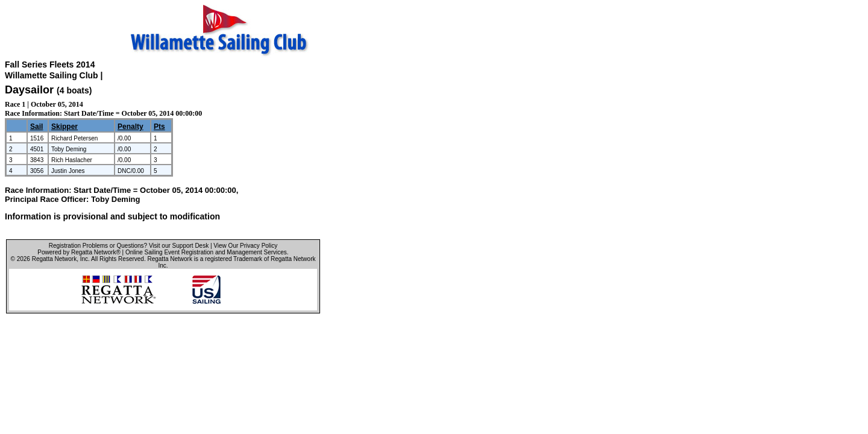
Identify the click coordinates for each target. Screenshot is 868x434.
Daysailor (29, 90)
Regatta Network (54, 259)
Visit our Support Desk (179, 246)
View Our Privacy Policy (245, 246)
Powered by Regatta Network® (79, 252)
